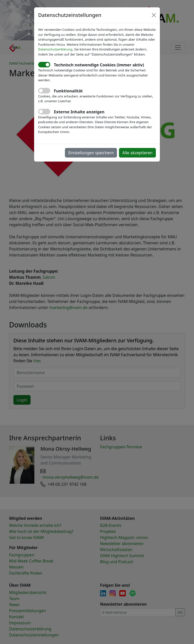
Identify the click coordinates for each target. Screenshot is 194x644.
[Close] (154, 15)
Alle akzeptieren (137, 153)
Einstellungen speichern (91, 153)
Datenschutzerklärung (55, 49)
